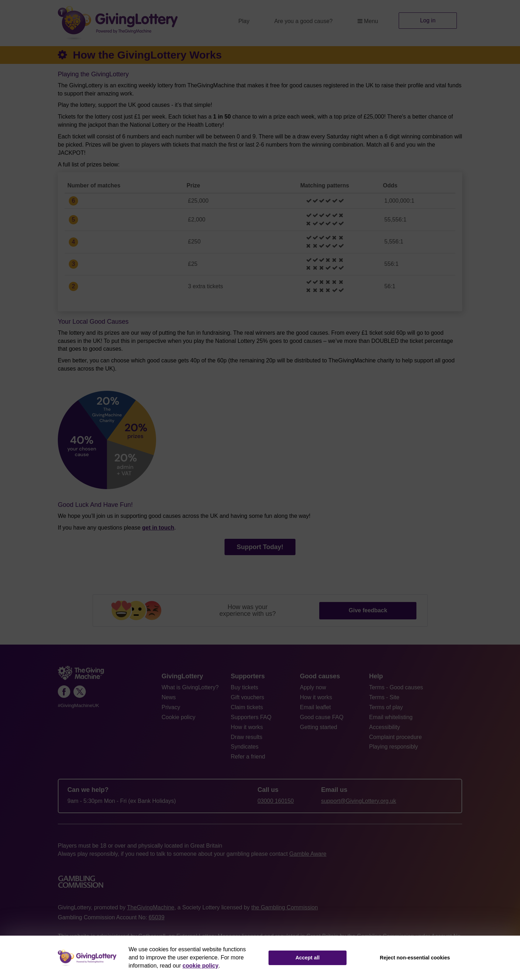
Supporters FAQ (251, 717)
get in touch (158, 528)
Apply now (313, 687)
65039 (157, 917)
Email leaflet (316, 707)
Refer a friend (248, 757)
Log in (428, 20)
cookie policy (201, 966)
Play (244, 21)
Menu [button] (368, 21)
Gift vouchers (248, 697)
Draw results (247, 737)
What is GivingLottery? (190, 687)
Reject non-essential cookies (415, 958)
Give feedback (368, 610)
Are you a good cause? (303, 21)
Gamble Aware (308, 854)
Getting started (319, 727)
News (169, 697)
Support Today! (260, 547)
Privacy (171, 707)
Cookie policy (179, 717)
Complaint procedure (396, 737)
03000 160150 (276, 801)
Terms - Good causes (396, 687)
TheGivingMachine (151, 907)
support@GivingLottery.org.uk (359, 801)
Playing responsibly (394, 747)
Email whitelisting (391, 717)
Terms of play (386, 707)
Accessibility (385, 727)
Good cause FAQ (322, 717)
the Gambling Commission (284, 907)
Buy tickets (245, 687)
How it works (247, 727)
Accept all (308, 958)
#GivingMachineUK (78, 705)
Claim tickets (247, 707)
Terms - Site (384, 697)
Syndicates (245, 747)
